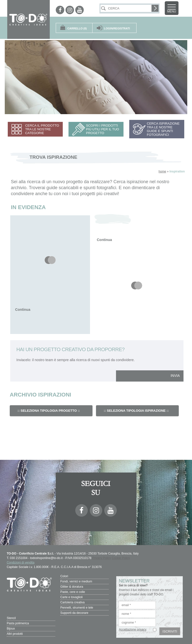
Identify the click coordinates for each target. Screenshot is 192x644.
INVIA (175, 376)
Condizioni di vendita (21, 563)
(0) (77, 28)
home (162, 171)
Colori (64, 576)
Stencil (11, 618)
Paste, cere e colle (73, 592)
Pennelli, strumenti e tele (77, 608)
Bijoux (11, 629)
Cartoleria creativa (72, 602)
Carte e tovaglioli (71, 597)
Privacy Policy (102, 558)
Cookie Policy (121, 558)
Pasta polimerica (18, 623)
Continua (23, 310)
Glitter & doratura (72, 587)
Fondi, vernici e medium (76, 581)
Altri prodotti (15, 634)
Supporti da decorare (74, 613)
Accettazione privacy (132, 630)
